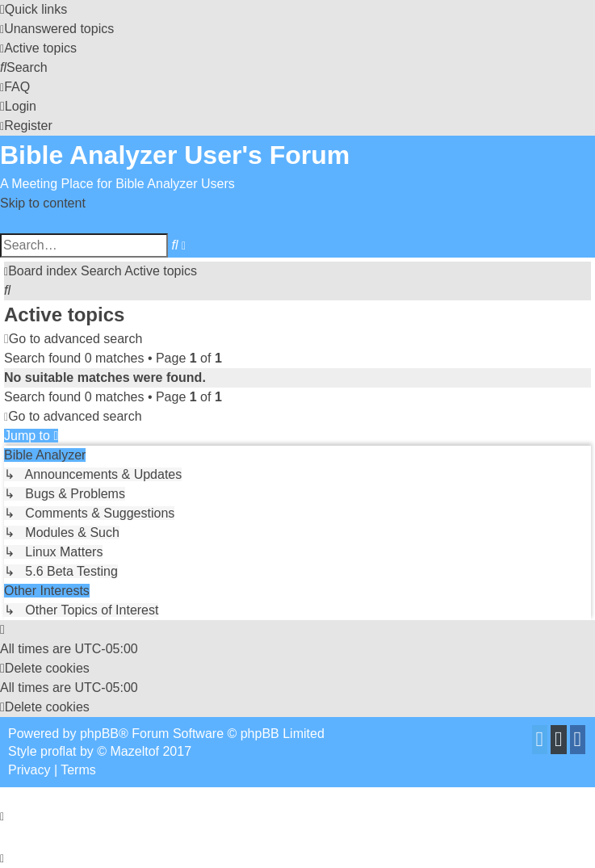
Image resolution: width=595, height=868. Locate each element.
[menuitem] (57, 29)
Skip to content (43, 203)
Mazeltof (135, 751)
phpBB (99, 734)
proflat (58, 751)
